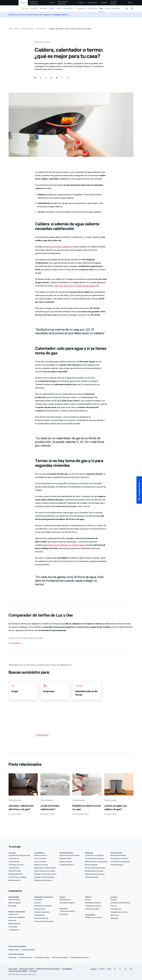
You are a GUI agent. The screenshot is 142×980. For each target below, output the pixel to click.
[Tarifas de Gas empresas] (97, 859)
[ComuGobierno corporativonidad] (45, 912)
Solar (59, 8)
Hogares (23, 3)
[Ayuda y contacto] (45, 855)
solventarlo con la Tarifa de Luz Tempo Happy (64, 545)
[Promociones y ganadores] (122, 862)
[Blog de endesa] (28, 29)
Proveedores (92, 3)
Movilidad (43, 8)
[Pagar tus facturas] (45, 865)
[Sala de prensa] (71, 900)
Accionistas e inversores (43, 897)
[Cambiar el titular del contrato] (45, 874)
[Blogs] (17, 29)
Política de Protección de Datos (48, 969)
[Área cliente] (127, 9)
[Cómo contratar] (45, 859)
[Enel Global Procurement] (80, 958)
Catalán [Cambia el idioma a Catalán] (102, 969)
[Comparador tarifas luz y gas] (20, 855)
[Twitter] (46, 78)
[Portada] (122, 900)
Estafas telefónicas (112, 8)
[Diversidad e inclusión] (97, 903)
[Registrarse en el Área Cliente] (45, 868)
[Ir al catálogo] (15, 643)
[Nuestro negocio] (20, 903)
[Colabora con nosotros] (97, 917)
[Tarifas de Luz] (20, 859)
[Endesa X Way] (14, 950)
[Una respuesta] (122, 909)
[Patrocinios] (71, 914)
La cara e (114, 897)
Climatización (68, 8)
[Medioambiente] (20, 924)
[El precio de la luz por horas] (71, 855)
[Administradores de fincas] (97, 874)
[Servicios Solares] (97, 865)
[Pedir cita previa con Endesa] (45, 871)
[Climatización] (41, 29)
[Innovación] (20, 921)
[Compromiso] (20, 914)
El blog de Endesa (66, 853)
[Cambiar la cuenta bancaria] (45, 877)
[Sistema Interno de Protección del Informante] (45, 920)
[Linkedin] (51, 78)
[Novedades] (45, 900)
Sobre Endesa (14, 897)
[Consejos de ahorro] (71, 865)
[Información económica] (45, 906)
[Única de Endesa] (20, 871)
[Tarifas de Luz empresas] (97, 855)
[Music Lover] (122, 915)
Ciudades (104, 3)
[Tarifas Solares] (20, 868)
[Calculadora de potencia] (45, 880)
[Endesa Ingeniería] (97, 877)
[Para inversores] (45, 909)
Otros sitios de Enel (16, 954)
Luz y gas (26, 8)
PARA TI (52, 8)
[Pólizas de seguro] (122, 865)
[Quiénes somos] (20, 900)
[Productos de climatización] (97, 868)
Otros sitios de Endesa (17, 946)
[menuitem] (23, 3)
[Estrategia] (20, 906)
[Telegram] (62, 78)
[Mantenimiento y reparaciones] (97, 862)
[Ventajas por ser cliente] (122, 859)
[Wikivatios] (122, 918)
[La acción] (45, 903)
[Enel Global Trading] (42, 958)
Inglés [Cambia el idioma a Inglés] (109, 969)
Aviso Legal (13, 969)
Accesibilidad (67, 969)
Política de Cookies (26, 969)
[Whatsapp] (57, 78)
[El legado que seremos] (122, 912)
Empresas (89, 853)
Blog (101, 8)
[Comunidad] (20, 927)
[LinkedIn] (126, 969)
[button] (132, 9)
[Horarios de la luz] (71, 862)
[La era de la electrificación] (122, 903)
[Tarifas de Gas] (20, 862)
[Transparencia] (20, 930)
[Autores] (122, 906)
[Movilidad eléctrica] (20, 874)
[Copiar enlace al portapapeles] (68, 78)
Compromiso (92, 8)
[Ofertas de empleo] (97, 909)
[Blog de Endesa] (71, 859)
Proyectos (64, 909)
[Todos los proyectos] (71, 911)
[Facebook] (40, 78)
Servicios (34, 8)
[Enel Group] (13, 958)
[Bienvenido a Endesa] (122, 855)
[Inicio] (10, 29)
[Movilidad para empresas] (97, 871)
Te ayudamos (80, 8)
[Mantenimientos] (20, 880)
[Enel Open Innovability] (60, 958)
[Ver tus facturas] (45, 862)
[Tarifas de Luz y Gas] (20, 865)
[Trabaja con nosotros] (97, 906)
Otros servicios (116, 853)
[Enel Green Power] (26, 958)
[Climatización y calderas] (20, 877)
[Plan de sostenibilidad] (20, 917)
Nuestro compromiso (17, 912)
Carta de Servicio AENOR (18, 971)
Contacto (33, 971)
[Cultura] (97, 900)
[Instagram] (131, 969)
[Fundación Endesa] (28, 950)
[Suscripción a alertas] (71, 903)
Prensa (52, 3)
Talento (81, 3)
